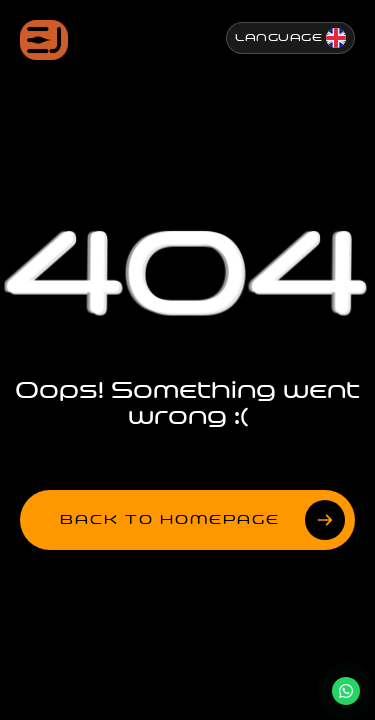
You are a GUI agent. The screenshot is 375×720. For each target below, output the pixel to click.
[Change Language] (290, 38)
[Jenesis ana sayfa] (44, 40)
